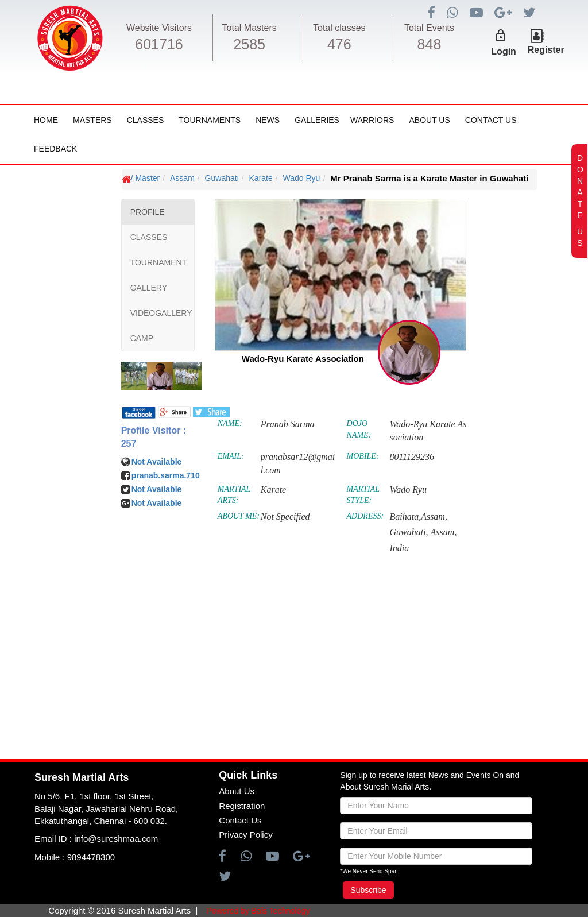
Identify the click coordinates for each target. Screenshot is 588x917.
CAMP (142, 338)
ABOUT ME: (239, 516)
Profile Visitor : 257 (154, 437)
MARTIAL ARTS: (234, 495)
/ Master (146, 178)
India (399, 548)
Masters (92, 120)
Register (546, 50)
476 (339, 44)
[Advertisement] (78, 520)
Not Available (157, 462)
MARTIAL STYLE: (363, 495)
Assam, (444, 532)
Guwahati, (409, 532)
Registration (242, 806)
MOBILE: (363, 456)
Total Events (429, 28)
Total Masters (249, 28)
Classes (146, 120)
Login (504, 51)
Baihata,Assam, (418, 516)
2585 (249, 44)
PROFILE (148, 212)
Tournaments (210, 120)
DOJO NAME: (359, 429)
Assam (182, 178)
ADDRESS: (365, 516)
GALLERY (149, 288)
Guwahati (222, 178)
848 (430, 44)
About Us (429, 120)
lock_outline (501, 36)
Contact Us (491, 120)
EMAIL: (231, 456)
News (268, 120)
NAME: (230, 423)
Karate (261, 178)
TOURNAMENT (159, 262)
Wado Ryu (302, 178)
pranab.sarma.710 (166, 475)
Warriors (372, 120)
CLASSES (149, 237)
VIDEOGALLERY (161, 313)
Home (46, 120)
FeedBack (55, 149)
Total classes (339, 28)
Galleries (317, 120)
